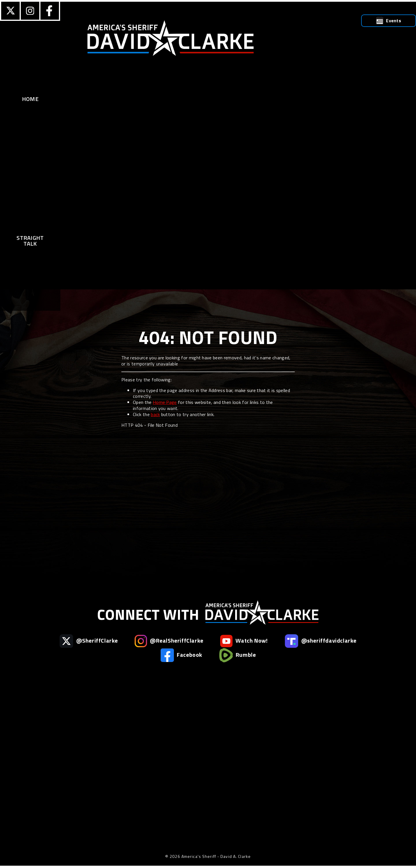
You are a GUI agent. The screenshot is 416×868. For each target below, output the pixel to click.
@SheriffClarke (89, 641)
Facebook (181, 655)
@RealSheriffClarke (169, 641)
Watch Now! (244, 641)
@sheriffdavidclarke (321, 641)
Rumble (237, 655)
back (155, 414)
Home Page (165, 402)
